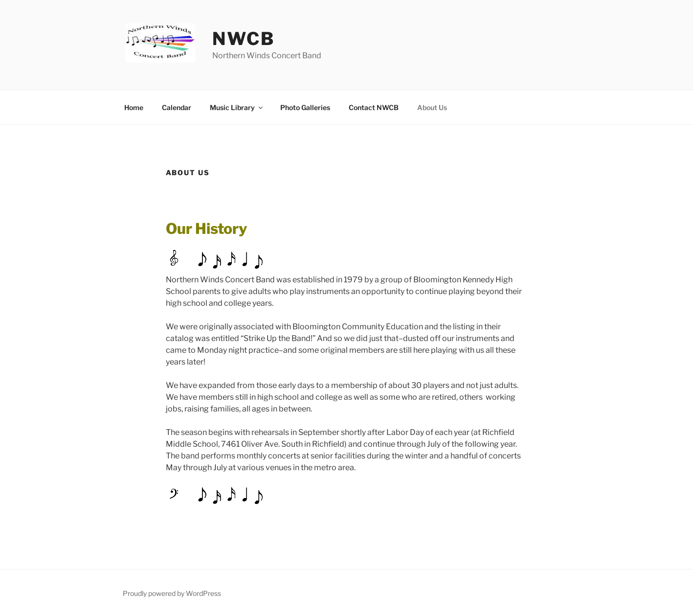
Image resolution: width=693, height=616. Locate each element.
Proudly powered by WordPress (172, 593)
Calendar (177, 107)
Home (134, 107)
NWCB (244, 39)
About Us (432, 107)
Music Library (237, 107)
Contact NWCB (374, 107)
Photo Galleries (305, 107)
